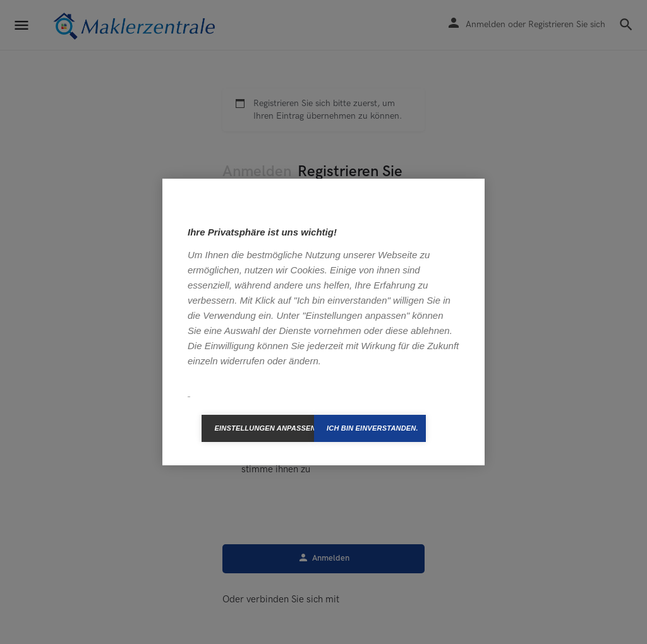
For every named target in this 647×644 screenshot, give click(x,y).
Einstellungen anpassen (264, 428)
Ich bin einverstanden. (372, 428)
